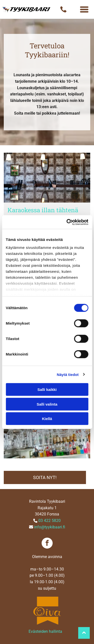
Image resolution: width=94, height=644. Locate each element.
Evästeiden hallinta (45, 631)
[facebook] (47, 544)
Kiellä (47, 419)
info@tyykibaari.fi (50, 527)
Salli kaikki (47, 390)
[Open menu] (84, 9)
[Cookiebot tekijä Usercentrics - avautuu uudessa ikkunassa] (67, 222)
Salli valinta (47, 404)
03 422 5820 (50, 521)
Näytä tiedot (68, 374)
